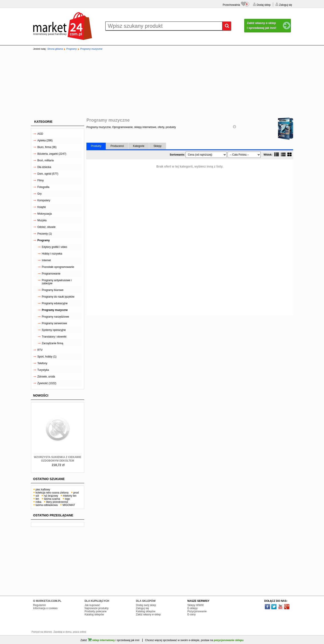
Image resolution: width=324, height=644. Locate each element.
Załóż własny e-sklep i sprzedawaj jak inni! (269, 26)
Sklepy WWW (195, 605)
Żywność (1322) (47, 383)
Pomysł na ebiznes (42, 632)
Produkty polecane (95, 611)
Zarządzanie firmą (52, 343)
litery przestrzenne (57, 502)
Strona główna (55, 49)
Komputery (44, 200)
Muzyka (42, 220)
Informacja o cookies (45, 608)
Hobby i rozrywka (52, 254)
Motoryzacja (45, 214)
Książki (42, 207)
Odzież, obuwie (46, 227)
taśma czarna (52, 499)
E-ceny (191, 614)
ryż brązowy (51, 496)
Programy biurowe (53, 290)
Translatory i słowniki (54, 337)
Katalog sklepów (94, 614)
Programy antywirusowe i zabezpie (57, 282)
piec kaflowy (43, 490)
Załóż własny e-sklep (148, 614)
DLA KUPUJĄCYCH (97, 601)
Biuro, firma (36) (47, 147)
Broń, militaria (45, 160)
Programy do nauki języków (58, 297)
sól (37, 496)
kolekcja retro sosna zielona (52, 493)
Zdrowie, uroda (46, 377)
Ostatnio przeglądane (53, 515)
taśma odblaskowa (47, 505)
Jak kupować (92, 605)
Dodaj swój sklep (146, 605)
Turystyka (43, 370)
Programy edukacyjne (55, 303)
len (37, 499)
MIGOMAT (69, 505)
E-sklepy (192, 608)
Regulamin (39, 605)
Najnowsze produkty (96, 608)
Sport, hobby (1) (47, 357)
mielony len (70, 496)
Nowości (41, 395)
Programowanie (51, 274)
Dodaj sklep (263, 5)
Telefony (42, 363)
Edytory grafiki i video (54, 247)
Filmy (41, 180)
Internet (46, 260)
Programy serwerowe (54, 323)
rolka (38, 502)
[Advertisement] (162, 84)
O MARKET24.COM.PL (47, 601)
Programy (72, 49)
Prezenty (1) (45, 234)
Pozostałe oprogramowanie (58, 267)
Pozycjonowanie (197, 611)
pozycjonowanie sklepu (229, 640)
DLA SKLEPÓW (146, 601)
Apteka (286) (45, 140)
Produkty (96, 146)
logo (67, 499)
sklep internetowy (101, 640)
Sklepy (158, 146)
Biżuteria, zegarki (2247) (52, 154)
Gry (39, 194)
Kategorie (43, 122)
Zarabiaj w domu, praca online (70, 632)
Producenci (117, 146)
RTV (40, 350)
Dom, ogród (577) (48, 174)
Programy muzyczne (91, 49)
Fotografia (43, 187)
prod (76, 493)
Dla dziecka (44, 167)
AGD (40, 134)
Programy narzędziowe (55, 317)
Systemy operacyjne (54, 330)
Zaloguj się (285, 5)
